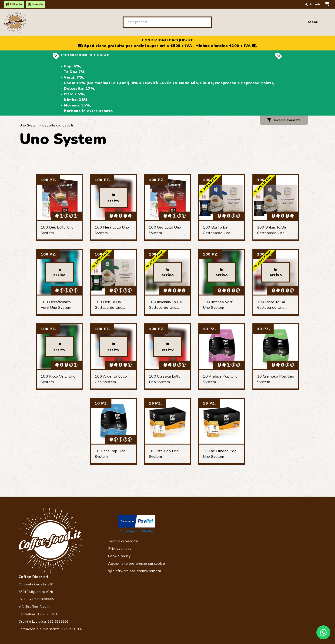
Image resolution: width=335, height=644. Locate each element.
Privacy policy (120, 549)
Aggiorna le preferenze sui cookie (137, 564)
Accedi (313, 4)
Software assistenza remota (135, 571)
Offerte (14, 4)
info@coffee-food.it (34, 607)
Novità (35, 4)
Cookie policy (119, 556)
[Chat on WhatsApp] (323, 632)
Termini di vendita (123, 541)
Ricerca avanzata (284, 120)
